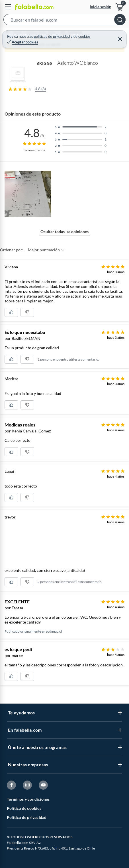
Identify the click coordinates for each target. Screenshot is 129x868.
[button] (64, 21)
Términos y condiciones (28, 799)
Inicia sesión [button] (101, 7)
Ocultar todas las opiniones (64, 232)
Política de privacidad (27, 817)
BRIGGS (44, 63)
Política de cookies (24, 808)
